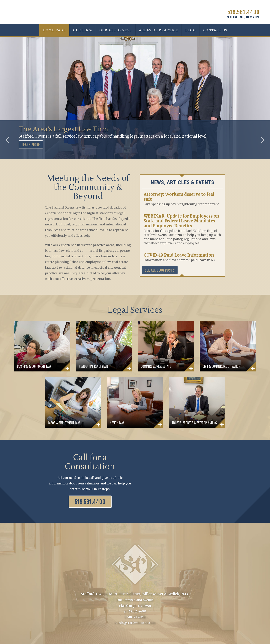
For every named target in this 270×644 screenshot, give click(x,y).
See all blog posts (160, 270)
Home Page (54, 30)
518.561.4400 (243, 12)
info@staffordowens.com (137, 622)
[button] (115, 30)
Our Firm (83, 30)
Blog (191, 30)
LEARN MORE (31, 145)
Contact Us (215, 30)
